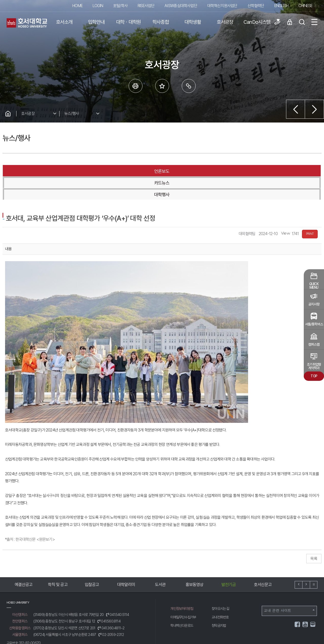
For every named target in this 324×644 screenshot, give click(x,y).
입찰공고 (92, 561)
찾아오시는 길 (221, 585)
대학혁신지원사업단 (222, 6)
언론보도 (55, 171)
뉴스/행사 (72, 113)
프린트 (136, 86)
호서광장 (28, 113)
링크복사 (189, 86)
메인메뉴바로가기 (0, 0)
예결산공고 (24, 561)
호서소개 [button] (64, 22)
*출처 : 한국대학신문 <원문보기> (30, 516)
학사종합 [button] (161, 22)
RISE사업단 (146, 6)
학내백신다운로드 (183, 602)
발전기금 (229, 561)
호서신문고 (263, 561)
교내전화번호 (221, 594)
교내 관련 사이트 (289, 587)
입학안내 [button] (96, 22)
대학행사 (268, 171)
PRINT (310, 211)
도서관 (160, 561)
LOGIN (98, 6)
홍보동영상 (195, 561)
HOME (77, 6)
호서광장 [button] (225, 22)
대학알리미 (126, 561)
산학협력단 (256, 6)
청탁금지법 (219, 602)
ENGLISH (281, 6)
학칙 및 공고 (58, 561)
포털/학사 (120, 6)
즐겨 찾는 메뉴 (162, 86)
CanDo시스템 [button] (257, 22)
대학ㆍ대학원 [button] (128, 22)
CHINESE (305, 6)
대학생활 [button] (193, 22)
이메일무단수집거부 (184, 594)
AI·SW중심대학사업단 (181, 6)
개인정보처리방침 (183, 585)
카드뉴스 (162, 171)
